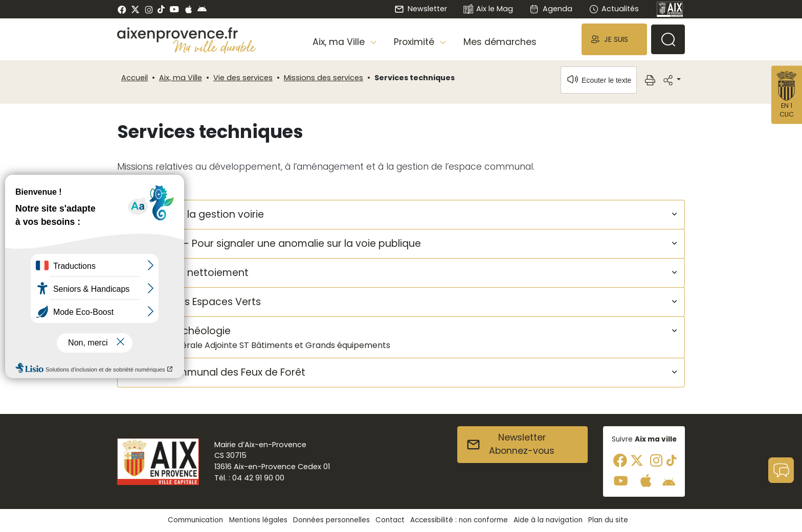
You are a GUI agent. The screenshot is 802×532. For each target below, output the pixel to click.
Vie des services (243, 78)
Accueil (135, 78)
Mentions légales (258, 520)
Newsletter (420, 9)
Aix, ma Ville (181, 78)
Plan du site (608, 520)
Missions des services (324, 78)
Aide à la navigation (548, 520)
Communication (195, 520)
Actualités (614, 9)
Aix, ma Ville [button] (340, 42)
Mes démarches (500, 42)
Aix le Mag (488, 9)
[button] (614, 39)
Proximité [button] (415, 42)
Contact (390, 520)
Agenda (551, 9)
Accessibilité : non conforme (459, 520)
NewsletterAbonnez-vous (510, 444)
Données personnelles (331, 520)
